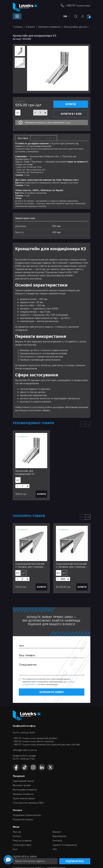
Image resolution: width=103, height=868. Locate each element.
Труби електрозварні (24, 798)
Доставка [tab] (23, 138)
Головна (18, 27)
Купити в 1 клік (71, 114)
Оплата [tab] (37, 138)
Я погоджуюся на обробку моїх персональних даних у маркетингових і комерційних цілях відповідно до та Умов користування (48, 682)
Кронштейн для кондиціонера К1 (25, 472)
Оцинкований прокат (24, 781)
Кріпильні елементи (49, 27)
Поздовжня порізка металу (27, 815)
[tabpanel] (52, 175)
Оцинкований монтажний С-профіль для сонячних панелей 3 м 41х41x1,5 (30, 567)
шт (18, 113)
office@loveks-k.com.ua (25, 750)
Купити (71, 104)
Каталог (30, 27)
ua (65, 16)
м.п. (18, 573)
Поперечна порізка (23, 819)
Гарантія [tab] (50, 138)
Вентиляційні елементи (25, 790)
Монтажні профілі (22, 785)
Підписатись (75, 861)
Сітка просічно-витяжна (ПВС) (28, 803)
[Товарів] (40, 113)
